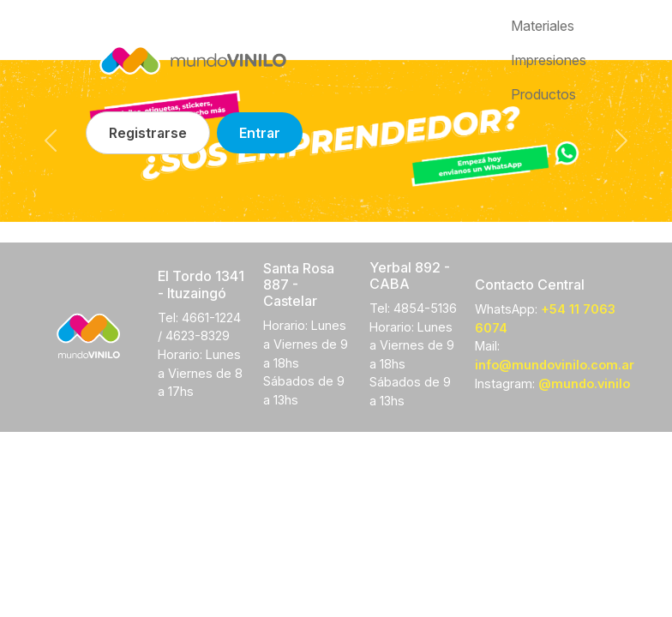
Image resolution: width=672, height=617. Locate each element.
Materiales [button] (543, 26)
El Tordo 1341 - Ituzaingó (201, 284)
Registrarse (148, 133)
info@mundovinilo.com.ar (555, 365)
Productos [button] (543, 94)
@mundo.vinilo (584, 383)
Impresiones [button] (549, 60)
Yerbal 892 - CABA (410, 276)
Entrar (260, 133)
